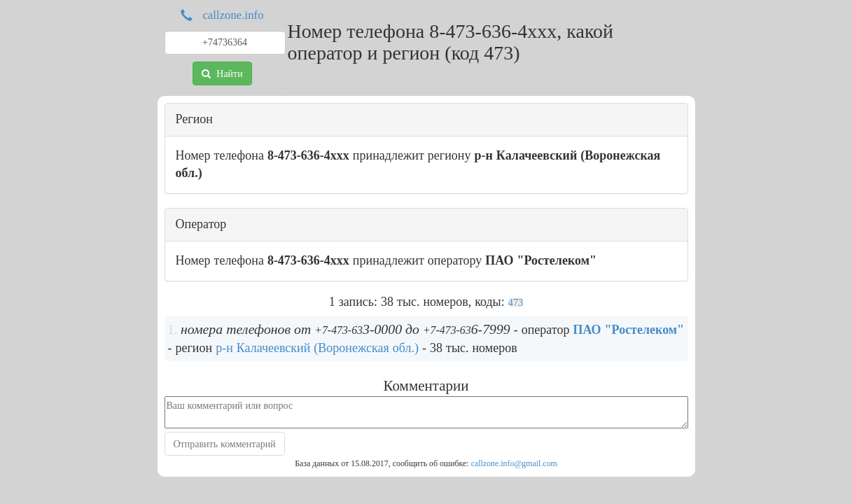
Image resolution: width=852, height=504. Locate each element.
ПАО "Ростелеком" (628, 330)
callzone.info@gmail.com (514, 463)
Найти (222, 73)
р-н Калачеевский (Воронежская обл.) (317, 348)
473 (516, 302)
